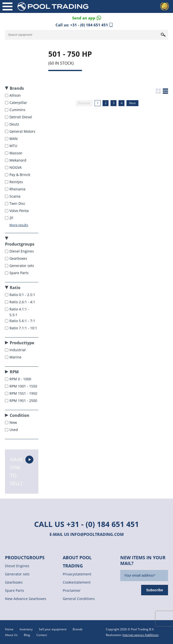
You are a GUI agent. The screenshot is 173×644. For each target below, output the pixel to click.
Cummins (18, 110)
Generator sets (22, 266)
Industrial (18, 350)
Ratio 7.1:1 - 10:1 (24, 328)
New (14, 422)
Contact (42, 635)
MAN (14, 139)
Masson (16, 153)
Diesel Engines (22, 251)
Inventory (26, 629)
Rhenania (18, 189)
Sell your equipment (53, 629)
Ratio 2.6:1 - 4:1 (23, 302)
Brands (78, 629)
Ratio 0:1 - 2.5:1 (23, 295)
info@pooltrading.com (97, 534)
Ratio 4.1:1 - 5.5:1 (19, 312)
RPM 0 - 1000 (21, 379)
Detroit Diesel (21, 117)
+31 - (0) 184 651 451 (89, 25)
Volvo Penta (20, 211)
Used (14, 430)
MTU (14, 146)
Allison (16, 95)
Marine (16, 357)
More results (19, 225)
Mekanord (18, 160)
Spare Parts (20, 273)
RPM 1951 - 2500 (24, 401)
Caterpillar (19, 103)
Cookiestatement (77, 582)
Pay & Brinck (20, 175)
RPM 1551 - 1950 (24, 393)
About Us (11, 635)
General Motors (23, 131)
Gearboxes (19, 258)
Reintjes (17, 182)
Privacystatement (77, 574)
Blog (27, 635)
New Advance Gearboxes (26, 599)
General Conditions (79, 599)
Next (132, 103)
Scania (15, 196)
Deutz (15, 124)
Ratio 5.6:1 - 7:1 (23, 321)
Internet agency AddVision (141, 635)
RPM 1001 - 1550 (24, 386)
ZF (12, 218)
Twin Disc (18, 203)
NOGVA (16, 167)
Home (9, 629)
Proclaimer (72, 590)
